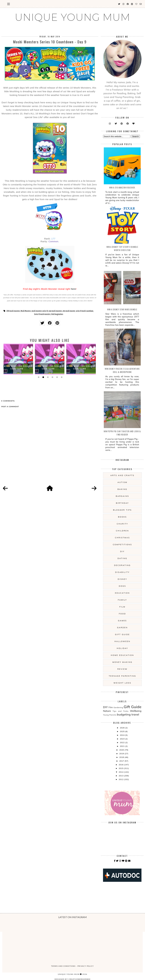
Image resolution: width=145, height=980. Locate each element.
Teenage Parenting (122, 676)
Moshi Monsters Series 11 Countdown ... (18, 367)
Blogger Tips (122, 510)
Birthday (122, 503)
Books (122, 517)
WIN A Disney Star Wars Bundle (122, 309)
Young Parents (110, 715)
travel (135, 714)
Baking (122, 489)
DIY (122, 551)
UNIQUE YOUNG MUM (72, 17)
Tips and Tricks (120, 711)
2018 (122, 757)
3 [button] (48, 377)
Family (122, 600)
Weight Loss (122, 683)
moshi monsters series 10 (40, 311)
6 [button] (61, 377)
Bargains (122, 496)
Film (122, 607)
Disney (122, 579)
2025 (123, 731)
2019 (122, 754)
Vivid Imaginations (57, 314)
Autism (122, 482)
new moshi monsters (55, 311)
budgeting (124, 714)
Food (122, 614)
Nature (107, 711)
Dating (122, 558)
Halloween (122, 641)
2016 (121, 765)
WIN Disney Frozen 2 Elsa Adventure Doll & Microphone (122, 370)
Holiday (122, 648)
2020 (122, 750)
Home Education (122, 655)
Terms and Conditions (63, 966)
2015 (121, 768)
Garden (122, 627)
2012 (121, 779)
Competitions (122, 544)
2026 (123, 728)
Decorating (122, 565)
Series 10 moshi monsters (42, 314)
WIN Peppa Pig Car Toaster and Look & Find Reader (122, 433)
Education (122, 593)
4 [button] (52, 377)
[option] (18, 359)
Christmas (122, 538)
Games (122, 621)
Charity (122, 524)
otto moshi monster (69, 311)
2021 (123, 746)
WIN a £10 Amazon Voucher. (122, 187)
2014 (121, 772)
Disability (122, 572)
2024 (123, 735)
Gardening (118, 707)
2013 (121, 776)
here (73, 289)
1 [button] (38, 377)
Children (122, 531)
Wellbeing (136, 711)
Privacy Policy (86, 966)
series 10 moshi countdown (84, 311)
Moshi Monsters (26, 311)
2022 (123, 742)
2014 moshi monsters (13, 311)
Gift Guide (122, 634)
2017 (122, 761)
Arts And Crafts (122, 475)
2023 (123, 739)
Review (122, 669)
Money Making (122, 662)
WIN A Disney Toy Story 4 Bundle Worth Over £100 (122, 248)
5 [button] (57, 377)
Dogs (122, 586)
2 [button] (43, 377)
